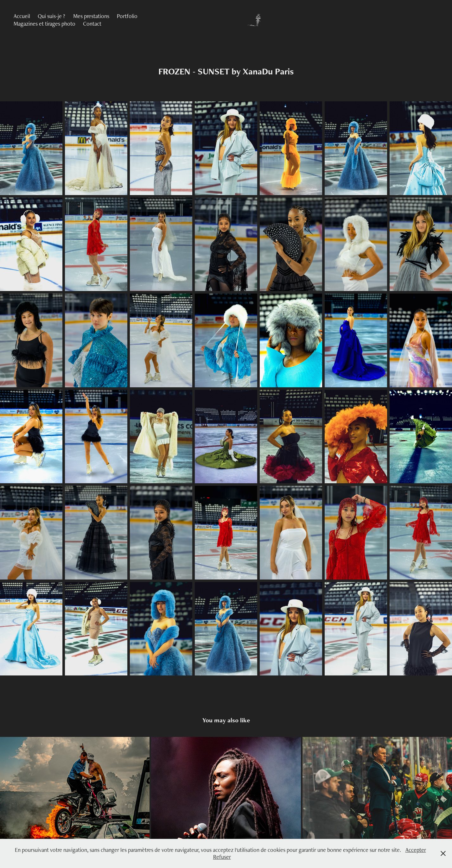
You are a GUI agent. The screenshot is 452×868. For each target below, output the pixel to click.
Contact (92, 24)
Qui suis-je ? (51, 16)
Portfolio (127, 16)
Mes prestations (91, 16)
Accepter (416, 850)
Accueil (22, 16)
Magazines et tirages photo (45, 24)
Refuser (222, 857)
